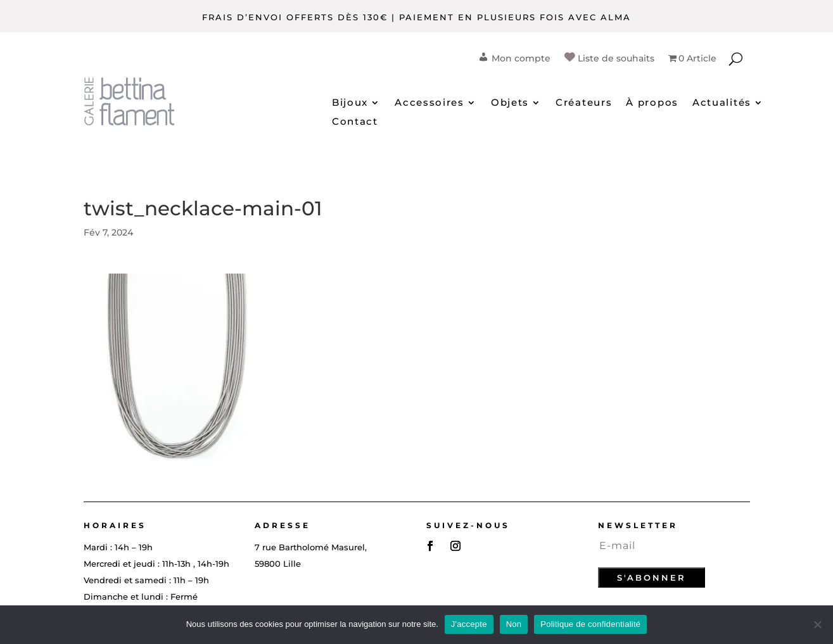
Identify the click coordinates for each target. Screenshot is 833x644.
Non (514, 624)
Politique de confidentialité (590, 624)
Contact (355, 122)
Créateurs (584, 103)
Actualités (722, 103)
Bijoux (350, 103)
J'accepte (469, 624)
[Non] (817, 624)
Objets (510, 103)
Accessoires (429, 103)
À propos (652, 103)
